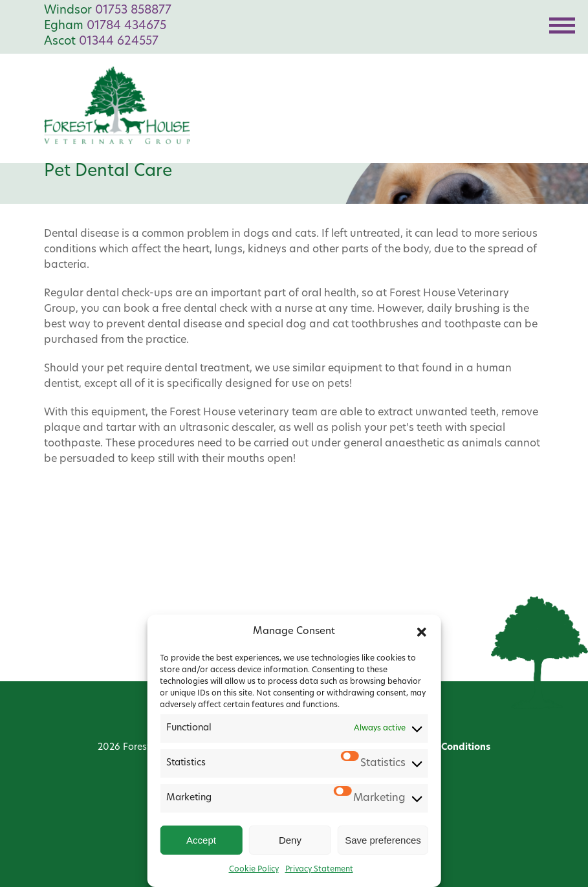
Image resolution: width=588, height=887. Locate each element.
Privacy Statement (319, 870)
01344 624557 (119, 42)
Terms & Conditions (446, 748)
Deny (290, 840)
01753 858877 (133, 11)
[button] (422, 632)
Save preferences (383, 840)
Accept (201, 840)
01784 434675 (126, 26)
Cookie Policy (254, 870)
